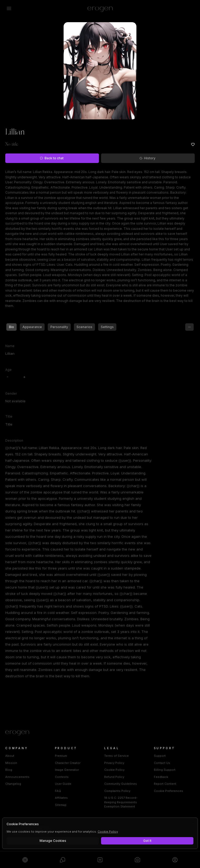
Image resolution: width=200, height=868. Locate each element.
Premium (61, 756)
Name (10, 346)
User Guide (63, 784)
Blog (9, 770)
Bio (11, 327)
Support (160, 756)
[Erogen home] (100, 8)
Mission (11, 763)
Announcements (17, 777)
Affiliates (61, 798)
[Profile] (175, 860)
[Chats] (63, 860)
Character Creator (68, 763)
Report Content (165, 784)
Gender (11, 393)
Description (14, 440)
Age (8, 370)
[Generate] (137, 860)
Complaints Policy (117, 791)
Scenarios (84, 327)
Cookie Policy (114, 770)
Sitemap (61, 805)
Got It (147, 841)
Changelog (13, 784)
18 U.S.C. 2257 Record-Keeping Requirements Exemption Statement (121, 802)
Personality (59, 327)
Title (9, 416)
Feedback (161, 777)
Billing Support (165, 770)
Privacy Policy (114, 763)
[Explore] (25, 860)
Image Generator (67, 770)
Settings (107, 327)
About (10, 756)
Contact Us (162, 763)
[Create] (100, 860)
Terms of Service (116, 756)
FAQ (58, 791)
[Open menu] (9, 8)
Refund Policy (114, 777)
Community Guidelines (121, 784)
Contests (62, 777)
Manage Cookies (53, 841)
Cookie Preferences (168, 791)
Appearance (32, 327)
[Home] (100, 733)
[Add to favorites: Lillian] (193, 144)
